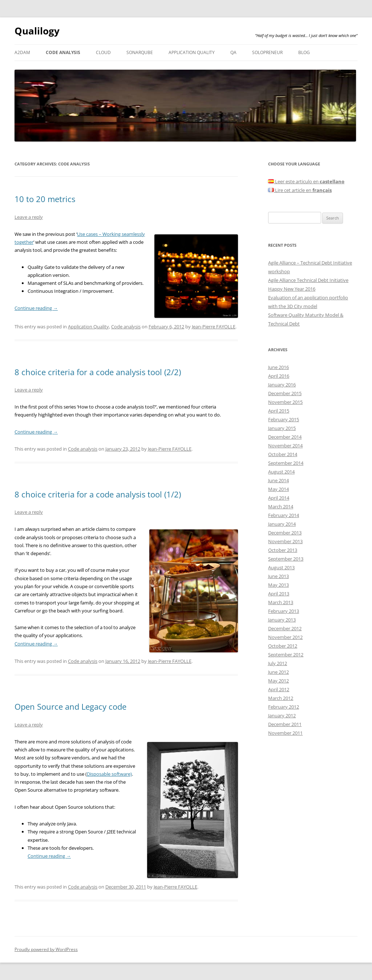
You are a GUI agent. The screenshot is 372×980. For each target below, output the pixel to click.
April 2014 (279, 498)
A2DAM (22, 52)
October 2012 (283, 646)
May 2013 (278, 585)
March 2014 (281, 507)
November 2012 (285, 637)
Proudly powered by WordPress (46, 949)
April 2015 (279, 411)
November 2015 (285, 402)
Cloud (103, 52)
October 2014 (283, 454)
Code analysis (63, 52)
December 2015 (285, 393)
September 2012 (286, 655)
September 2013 (286, 559)
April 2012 (279, 689)
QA (233, 52)
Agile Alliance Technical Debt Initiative (308, 280)
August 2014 (281, 472)
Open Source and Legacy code (70, 706)
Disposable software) (109, 774)
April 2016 (279, 376)
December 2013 (285, 533)
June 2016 (278, 367)
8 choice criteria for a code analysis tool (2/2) (98, 372)
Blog (304, 52)
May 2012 (278, 681)
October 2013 (283, 550)
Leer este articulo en (306, 181)
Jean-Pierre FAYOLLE (214, 327)
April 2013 (279, 594)
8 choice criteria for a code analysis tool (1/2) (98, 494)
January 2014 (282, 524)
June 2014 (278, 480)
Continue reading (36, 308)
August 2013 (281, 567)
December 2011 (285, 724)
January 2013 (282, 620)
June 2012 (278, 672)
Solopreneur (267, 52)
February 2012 (284, 707)
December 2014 (285, 437)
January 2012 (282, 715)
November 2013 (285, 541)
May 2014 (278, 489)
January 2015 (282, 428)
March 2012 (281, 698)
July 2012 (278, 663)
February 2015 (284, 419)
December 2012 (285, 628)
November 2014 (285, 446)
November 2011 (285, 733)
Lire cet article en (300, 190)
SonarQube (140, 52)
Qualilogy (37, 31)
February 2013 (284, 611)
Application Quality (192, 52)
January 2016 (282, 385)
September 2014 (286, 463)
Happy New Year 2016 (292, 289)
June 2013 (278, 576)
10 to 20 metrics (45, 199)
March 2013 (281, 602)
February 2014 (284, 515)
